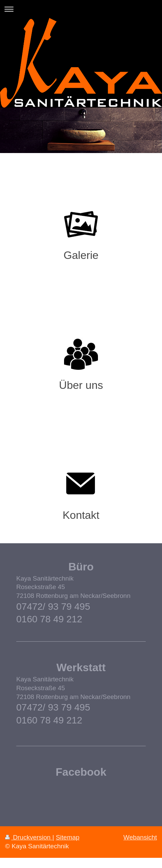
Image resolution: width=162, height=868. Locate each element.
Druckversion (29, 837)
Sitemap (68, 837)
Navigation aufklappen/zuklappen (81, 9)
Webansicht (140, 837)
